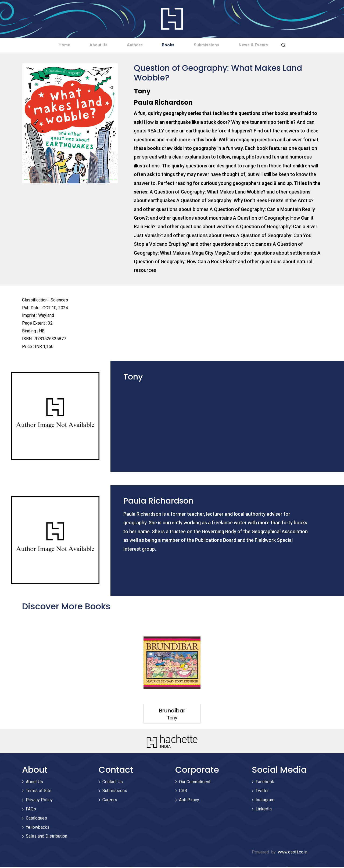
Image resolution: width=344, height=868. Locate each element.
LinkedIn (264, 810)
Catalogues (36, 819)
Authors (131, 45)
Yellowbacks (38, 828)
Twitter (262, 792)
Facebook (265, 783)
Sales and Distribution (46, 837)
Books (172, 45)
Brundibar (172, 712)
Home (44, 45)
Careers (110, 801)
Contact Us (113, 783)
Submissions (218, 45)
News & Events (273, 45)
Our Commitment (195, 783)
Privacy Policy (39, 801)
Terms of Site (39, 792)
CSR (183, 792)
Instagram (265, 801)
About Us (86, 45)
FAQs (31, 810)
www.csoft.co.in (293, 853)
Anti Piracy (189, 801)
